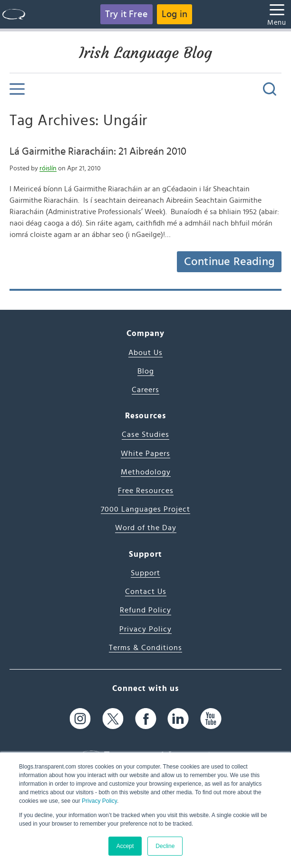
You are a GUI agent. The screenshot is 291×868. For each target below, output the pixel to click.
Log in (175, 14)
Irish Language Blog (145, 53)
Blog (146, 371)
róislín (48, 168)
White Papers (145, 454)
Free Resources (146, 491)
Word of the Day (146, 528)
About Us (145, 353)
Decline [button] (165, 846)
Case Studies (145, 434)
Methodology (146, 472)
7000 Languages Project (145, 509)
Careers (145, 390)
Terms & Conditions (145, 648)
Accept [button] (125, 846)
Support (145, 573)
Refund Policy (145, 610)
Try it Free (126, 14)
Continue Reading (229, 262)
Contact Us (146, 592)
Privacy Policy (99, 801)
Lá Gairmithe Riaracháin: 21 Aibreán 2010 (98, 151)
